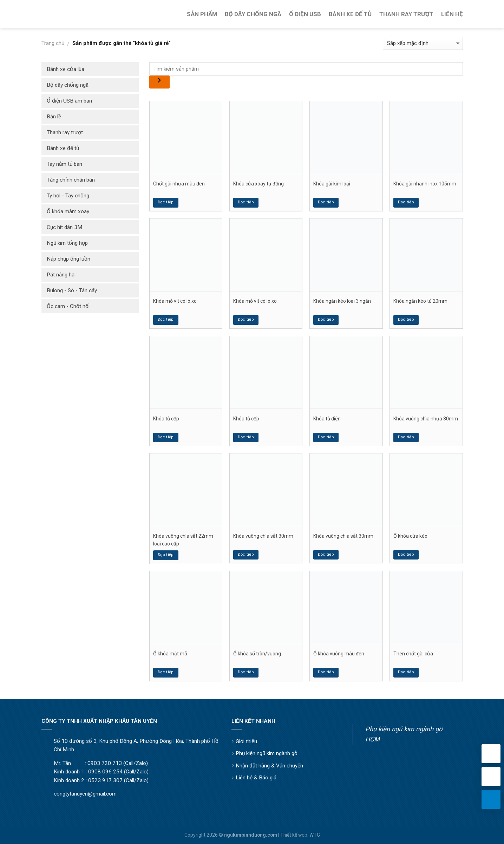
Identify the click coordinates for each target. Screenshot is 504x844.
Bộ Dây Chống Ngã (253, 14)
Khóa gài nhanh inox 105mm (425, 184)
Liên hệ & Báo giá (256, 778)
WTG (315, 835)
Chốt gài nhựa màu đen (179, 184)
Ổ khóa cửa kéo (410, 536)
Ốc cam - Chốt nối (68, 306)
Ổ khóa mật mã (170, 654)
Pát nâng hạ (61, 275)
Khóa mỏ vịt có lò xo (175, 301)
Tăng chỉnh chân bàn (71, 180)
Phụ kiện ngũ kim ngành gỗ (267, 753)
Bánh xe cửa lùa (66, 69)
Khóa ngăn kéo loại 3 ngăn (342, 301)
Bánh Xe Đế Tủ (350, 14)
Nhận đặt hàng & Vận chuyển (269, 766)
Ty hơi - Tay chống (68, 196)
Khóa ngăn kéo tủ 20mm (420, 301)
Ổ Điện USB (305, 14)
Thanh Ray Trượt (406, 14)
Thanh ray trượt (65, 132)
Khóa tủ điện (327, 419)
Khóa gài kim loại (332, 184)
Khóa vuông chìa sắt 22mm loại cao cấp (183, 540)
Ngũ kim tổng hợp (67, 243)
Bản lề (54, 117)
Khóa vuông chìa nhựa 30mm (426, 419)
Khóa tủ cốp (166, 419)
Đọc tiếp (166, 202)
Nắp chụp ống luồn (68, 259)
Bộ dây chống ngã (68, 85)
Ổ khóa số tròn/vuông (257, 654)
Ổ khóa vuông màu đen (339, 654)
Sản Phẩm (202, 14)
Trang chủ (53, 43)
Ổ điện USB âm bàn (69, 101)
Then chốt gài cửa (413, 654)
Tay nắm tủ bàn (64, 164)
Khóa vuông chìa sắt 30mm (263, 536)
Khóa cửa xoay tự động (258, 184)
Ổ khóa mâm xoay (68, 211)
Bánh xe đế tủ (63, 148)
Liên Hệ (452, 14)
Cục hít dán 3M (64, 227)
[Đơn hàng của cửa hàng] (423, 43)
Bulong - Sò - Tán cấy (72, 290)
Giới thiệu (246, 741)
